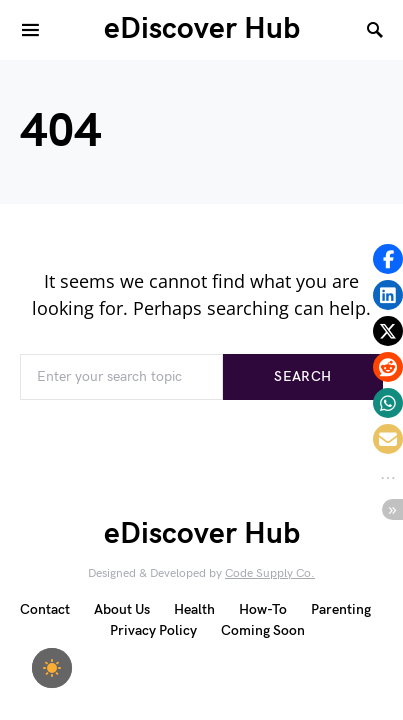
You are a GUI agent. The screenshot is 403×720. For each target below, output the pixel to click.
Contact (45, 609)
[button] (388, 259)
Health (194, 609)
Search (302, 376)
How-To (263, 609)
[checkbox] (52, 668)
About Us (122, 609)
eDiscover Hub (202, 29)
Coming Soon (263, 630)
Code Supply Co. (270, 573)
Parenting (341, 609)
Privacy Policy (153, 630)
